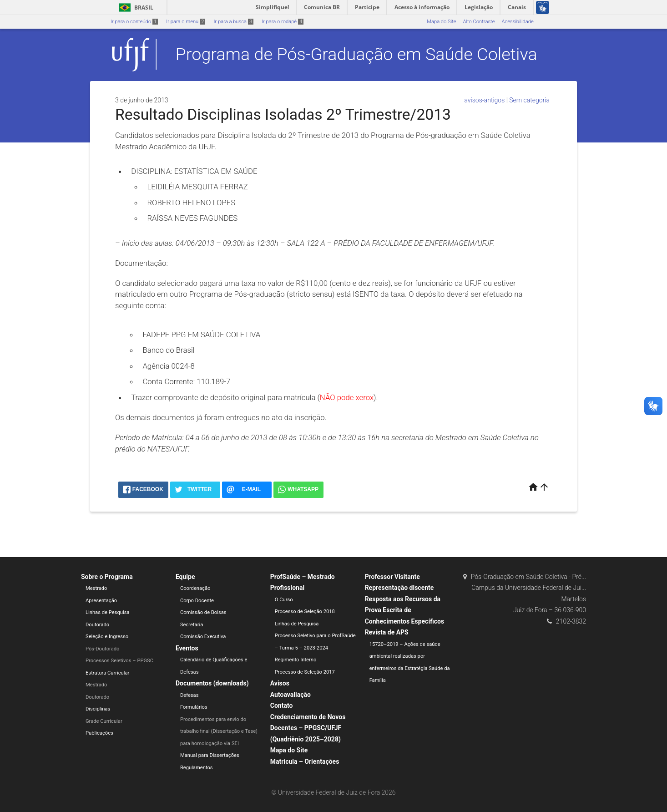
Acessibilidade (517, 22)
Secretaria (192, 625)
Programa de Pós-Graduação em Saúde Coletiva (356, 54)
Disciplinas (98, 709)
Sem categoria (529, 100)
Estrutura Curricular (107, 673)
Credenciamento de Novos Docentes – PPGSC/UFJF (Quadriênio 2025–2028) (308, 728)
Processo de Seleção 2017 (305, 672)
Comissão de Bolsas (203, 612)
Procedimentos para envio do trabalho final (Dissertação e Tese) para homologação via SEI (219, 731)
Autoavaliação (291, 695)
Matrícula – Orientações (305, 761)
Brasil (134, 8)
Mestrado (96, 588)
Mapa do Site (441, 22)
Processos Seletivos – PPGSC (119, 661)
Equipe (185, 577)
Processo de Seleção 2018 (305, 612)
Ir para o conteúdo (134, 22)
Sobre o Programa (107, 577)
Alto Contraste (479, 22)
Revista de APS (387, 632)
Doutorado (97, 625)
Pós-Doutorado (102, 649)
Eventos (187, 648)
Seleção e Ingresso (107, 637)
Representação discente (399, 588)
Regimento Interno (296, 660)
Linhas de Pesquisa (108, 612)
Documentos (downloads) (212, 683)
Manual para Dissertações (210, 755)
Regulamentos (197, 768)
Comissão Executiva (203, 637)
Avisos (280, 683)
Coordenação (195, 588)
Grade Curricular (104, 721)
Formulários (194, 707)
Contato (282, 705)
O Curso (284, 600)
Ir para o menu (186, 22)
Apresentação (101, 601)
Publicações (99, 733)
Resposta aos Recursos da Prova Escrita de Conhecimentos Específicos (405, 610)
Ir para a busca (233, 22)
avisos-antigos (484, 100)
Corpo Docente (197, 601)
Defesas (189, 695)
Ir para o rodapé (283, 22)
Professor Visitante (392, 577)
